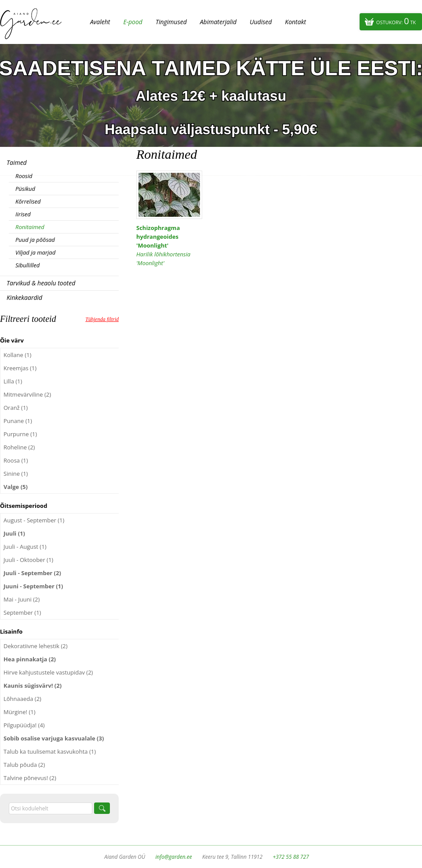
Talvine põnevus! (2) (30, 778)
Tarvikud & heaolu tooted (41, 283)
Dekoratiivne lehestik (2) (36, 646)
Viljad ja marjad (35, 252)
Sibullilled (27, 265)
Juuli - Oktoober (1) (28, 560)
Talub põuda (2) (24, 765)
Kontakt (295, 22)
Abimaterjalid (218, 22)
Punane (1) (18, 421)
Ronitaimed (30, 227)
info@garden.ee (174, 857)
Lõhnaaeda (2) (22, 699)
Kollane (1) (17, 355)
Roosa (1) (16, 460)
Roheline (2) (19, 447)
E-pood (133, 22)
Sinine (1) (16, 474)
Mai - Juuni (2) (22, 599)
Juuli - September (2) (32, 573)
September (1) (22, 613)
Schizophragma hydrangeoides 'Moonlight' (169, 246)
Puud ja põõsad (35, 240)
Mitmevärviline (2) (27, 394)
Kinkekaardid (24, 297)
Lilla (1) (13, 381)
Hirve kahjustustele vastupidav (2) (48, 672)
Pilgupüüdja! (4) (24, 725)
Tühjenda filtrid (102, 319)
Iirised (23, 214)
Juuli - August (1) (25, 547)
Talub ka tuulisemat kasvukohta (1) (50, 751)
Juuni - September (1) (33, 586)
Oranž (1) (16, 408)
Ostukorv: (396, 21)
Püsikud (25, 189)
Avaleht (100, 22)
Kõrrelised (28, 201)
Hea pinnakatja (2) (30, 659)
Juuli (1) (14, 533)
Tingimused (171, 22)
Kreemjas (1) (20, 368)
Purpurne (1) (20, 434)
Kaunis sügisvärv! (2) (33, 686)
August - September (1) (34, 520)
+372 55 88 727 (291, 857)
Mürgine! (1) (20, 712)
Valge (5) (16, 487)
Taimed (17, 162)
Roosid (24, 176)
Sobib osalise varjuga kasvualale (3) (54, 738)
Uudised (261, 22)
